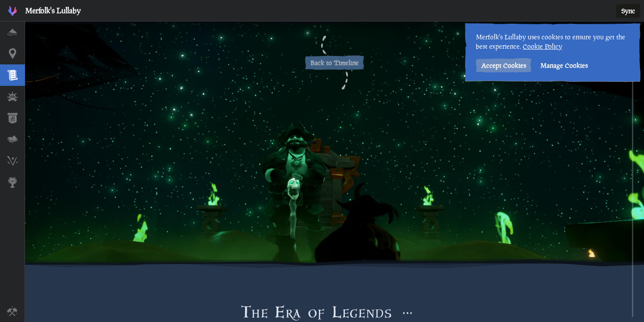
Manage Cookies (564, 66)
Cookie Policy (542, 46)
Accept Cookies (504, 66)
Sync (628, 11)
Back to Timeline (335, 63)
